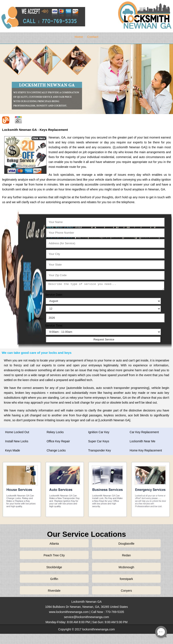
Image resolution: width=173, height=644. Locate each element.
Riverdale (54, 591)
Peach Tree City (54, 555)
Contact (93, 37)
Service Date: (54, 295)
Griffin (54, 579)
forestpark (126, 579)
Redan (126, 555)
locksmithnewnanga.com (99, 629)
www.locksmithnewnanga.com (69, 612)
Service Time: (54, 326)
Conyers (126, 591)
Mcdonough (126, 567)
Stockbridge (54, 567)
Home (79, 37)
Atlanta (54, 544)
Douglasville (126, 544)
